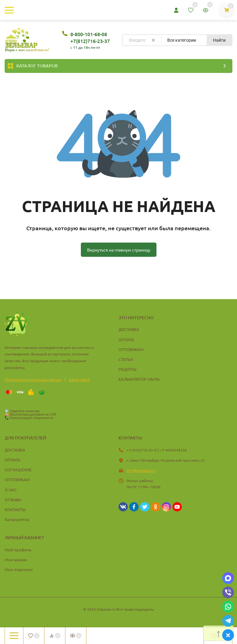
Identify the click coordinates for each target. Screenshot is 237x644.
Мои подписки (19, 569)
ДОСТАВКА (129, 329)
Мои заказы (16, 559)
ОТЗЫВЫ (13, 500)
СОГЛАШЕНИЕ (18, 470)
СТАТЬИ (126, 359)
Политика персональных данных (33, 379)
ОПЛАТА (126, 339)
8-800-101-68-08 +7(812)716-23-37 (90, 37)
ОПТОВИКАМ (131, 349)
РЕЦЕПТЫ (127, 369)
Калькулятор (17, 519)
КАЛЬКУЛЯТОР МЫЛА (139, 379)
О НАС (11, 490)
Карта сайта (79, 379)
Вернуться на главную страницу (119, 250)
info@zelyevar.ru (141, 470)
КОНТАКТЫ (15, 509)
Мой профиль (18, 550)
